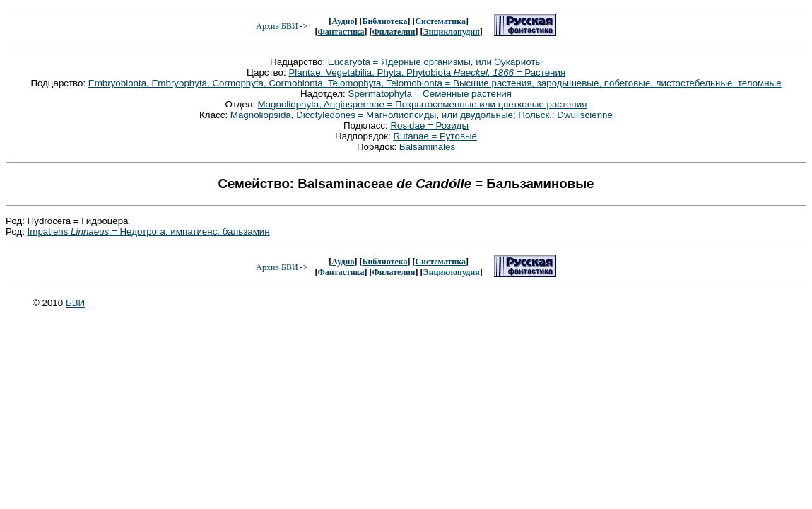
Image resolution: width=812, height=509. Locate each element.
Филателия (394, 32)
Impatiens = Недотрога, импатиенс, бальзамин (149, 232)
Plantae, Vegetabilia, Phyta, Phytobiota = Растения (427, 72)
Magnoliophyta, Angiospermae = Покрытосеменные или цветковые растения (423, 104)
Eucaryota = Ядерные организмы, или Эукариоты (435, 62)
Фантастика (341, 32)
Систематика (440, 21)
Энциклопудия (452, 32)
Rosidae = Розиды (429, 125)
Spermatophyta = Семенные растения (430, 94)
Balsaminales (427, 147)
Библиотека (384, 21)
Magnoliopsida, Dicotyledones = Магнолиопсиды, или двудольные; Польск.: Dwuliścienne (422, 115)
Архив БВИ (277, 26)
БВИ (75, 303)
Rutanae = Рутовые (435, 136)
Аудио (343, 21)
